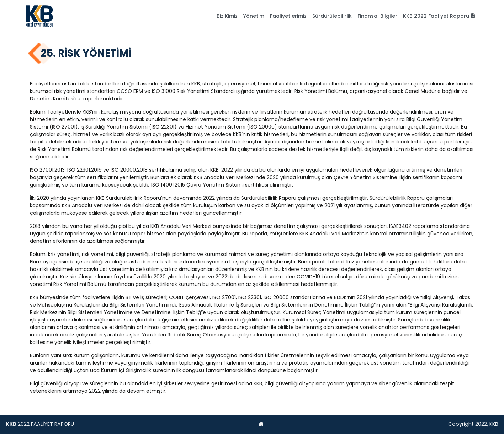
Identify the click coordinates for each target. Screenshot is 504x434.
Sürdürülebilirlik (332, 16)
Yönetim (254, 16)
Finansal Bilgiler (377, 16)
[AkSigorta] (39, 16)
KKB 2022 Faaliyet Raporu (439, 16)
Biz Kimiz (227, 16)
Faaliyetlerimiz (288, 16)
